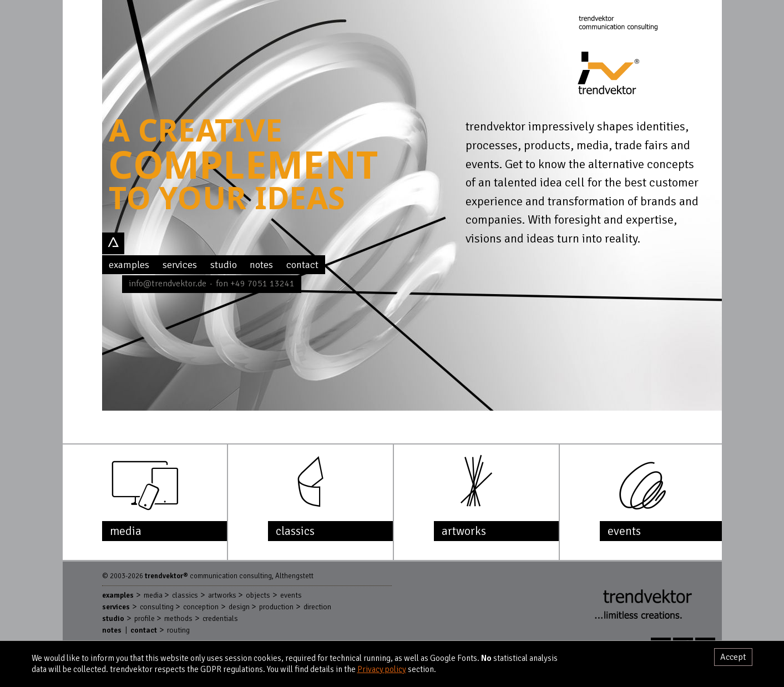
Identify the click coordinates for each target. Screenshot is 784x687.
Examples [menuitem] (129, 265)
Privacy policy (382, 669)
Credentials (220, 618)
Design (239, 607)
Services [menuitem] (180, 265)
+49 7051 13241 (262, 284)
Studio (113, 618)
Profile (145, 618)
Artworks (222, 595)
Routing (178, 630)
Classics (185, 595)
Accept (733, 657)
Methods (178, 618)
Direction (317, 607)
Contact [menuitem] (302, 265)
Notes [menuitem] (261, 265)
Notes (112, 630)
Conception (201, 607)
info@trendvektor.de (168, 284)
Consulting (157, 607)
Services (116, 607)
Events (291, 595)
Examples (118, 595)
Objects (258, 595)
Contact (144, 630)
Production (276, 607)
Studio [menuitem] (224, 265)
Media (153, 595)
